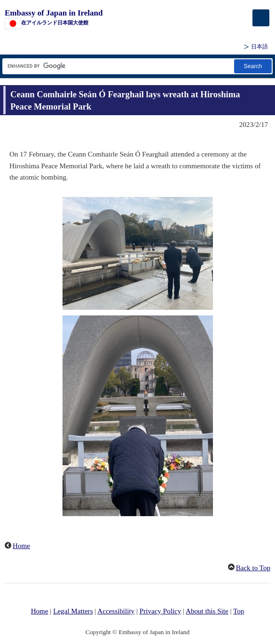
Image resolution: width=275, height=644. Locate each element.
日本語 (259, 47)
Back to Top (253, 568)
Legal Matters (73, 611)
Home (21, 546)
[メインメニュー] (261, 18)
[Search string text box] (118, 66)
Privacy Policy (161, 611)
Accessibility (116, 611)
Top (239, 611)
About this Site (207, 611)
